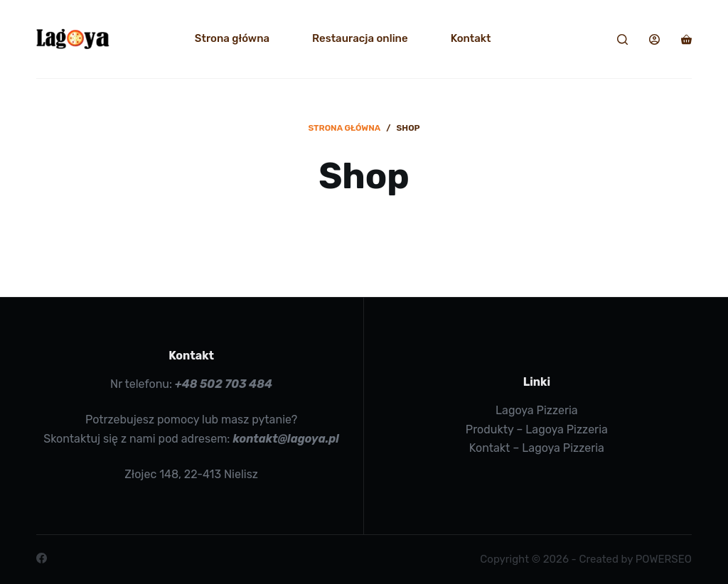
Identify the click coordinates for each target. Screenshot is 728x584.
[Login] (654, 39)
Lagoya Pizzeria (537, 410)
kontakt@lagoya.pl (286, 439)
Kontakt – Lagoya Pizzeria (537, 448)
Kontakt (471, 38)
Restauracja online (360, 38)
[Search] (622, 39)
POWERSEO (664, 559)
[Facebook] (42, 558)
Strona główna (232, 38)
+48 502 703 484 (224, 384)
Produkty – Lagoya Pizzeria (537, 429)
